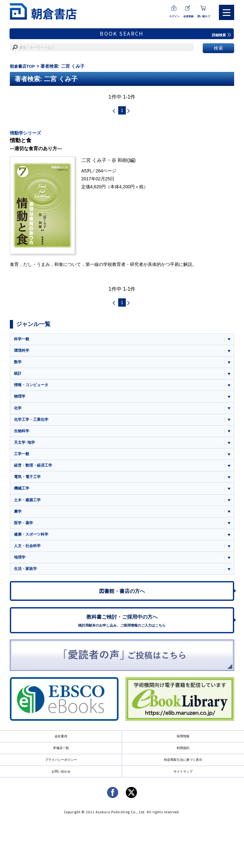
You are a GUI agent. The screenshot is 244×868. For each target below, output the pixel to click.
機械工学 (22, 494)
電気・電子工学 (28, 483)
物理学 (20, 400)
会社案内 (61, 747)
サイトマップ (183, 783)
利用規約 (183, 759)
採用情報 (183, 747)
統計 (18, 376)
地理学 (20, 565)
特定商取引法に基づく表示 (183, 771)
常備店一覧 (61, 759)
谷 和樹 (122, 161)
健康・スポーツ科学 (33, 542)
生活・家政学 (26, 577)
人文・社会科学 (28, 554)
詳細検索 (221, 35)
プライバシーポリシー (61, 771)
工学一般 (22, 459)
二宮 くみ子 (95, 161)
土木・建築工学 (28, 506)
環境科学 (22, 352)
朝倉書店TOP (23, 66)
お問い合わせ (61, 783)
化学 (18, 411)
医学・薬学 (24, 530)
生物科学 (22, 435)
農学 (18, 518)
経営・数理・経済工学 (35, 471)
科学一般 (22, 340)
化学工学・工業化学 (33, 423)
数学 (18, 364)
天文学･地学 (25, 447)
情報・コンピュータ (33, 388)
